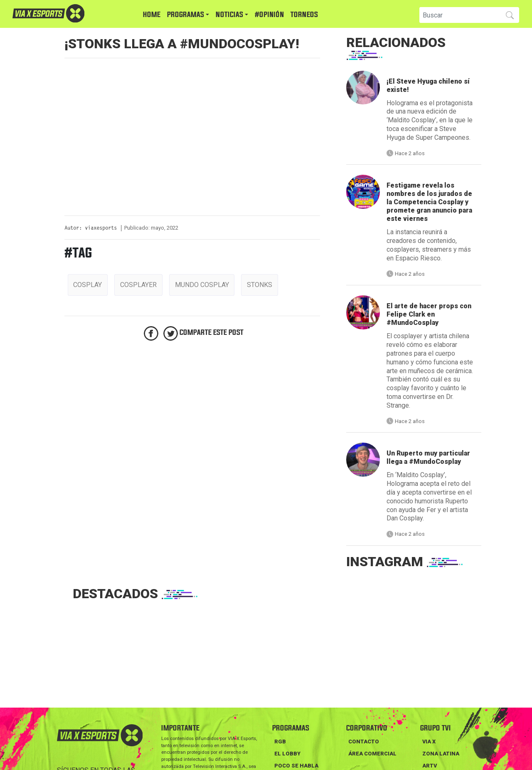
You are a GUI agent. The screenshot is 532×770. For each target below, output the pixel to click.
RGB (280, 742)
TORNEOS (304, 15)
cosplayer (138, 285)
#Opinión (269, 15)
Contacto (364, 742)
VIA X (429, 742)
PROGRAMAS (186, 15)
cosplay (87, 285)
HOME (152, 15)
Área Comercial (372, 754)
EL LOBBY (287, 754)
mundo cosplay (202, 285)
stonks (260, 285)
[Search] (459, 15)
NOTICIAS (229, 15)
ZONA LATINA (441, 754)
